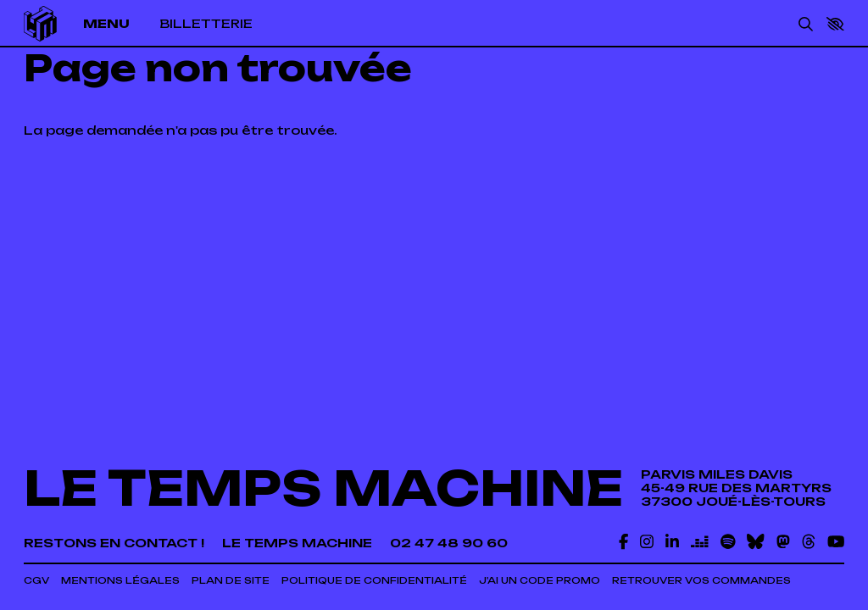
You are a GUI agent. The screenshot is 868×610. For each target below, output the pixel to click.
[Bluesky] (755, 542)
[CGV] (36, 581)
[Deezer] (699, 542)
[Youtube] (836, 542)
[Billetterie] (206, 24)
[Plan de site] (231, 581)
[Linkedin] (672, 542)
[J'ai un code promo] (540, 581)
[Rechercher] (806, 23)
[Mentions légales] (120, 581)
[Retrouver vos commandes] (701, 581)
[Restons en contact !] (114, 543)
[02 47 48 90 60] (449, 543)
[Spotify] (728, 542)
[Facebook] (623, 542)
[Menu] (115, 24)
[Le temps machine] (297, 543)
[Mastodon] (783, 542)
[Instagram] (647, 542)
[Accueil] (40, 24)
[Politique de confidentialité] (374, 581)
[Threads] (809, 542)
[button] (835, 24)
